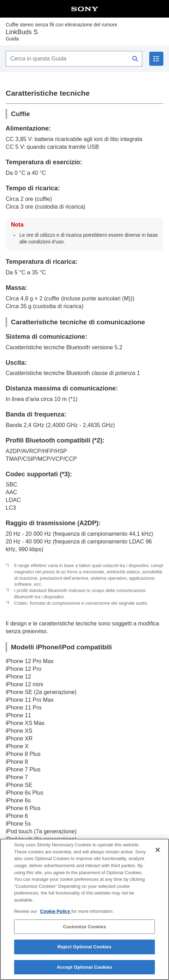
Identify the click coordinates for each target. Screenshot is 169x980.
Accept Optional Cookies (84, 970)
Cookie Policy (56, 914)
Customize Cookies (84, 929)
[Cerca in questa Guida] (74, 59)
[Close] (158, 852)
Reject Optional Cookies (84, 949)
